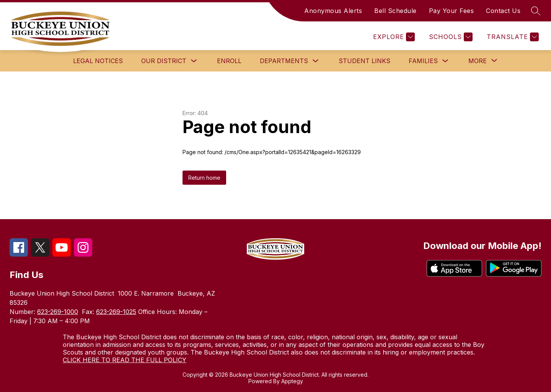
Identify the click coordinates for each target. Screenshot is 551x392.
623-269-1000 (58, 312)
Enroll (229, 61)
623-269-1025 (116, 312)
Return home (204, 178)
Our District (164, 61)
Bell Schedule (395, 11)
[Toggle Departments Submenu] (316, 61)
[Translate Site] (512, 37)
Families (423, 61)
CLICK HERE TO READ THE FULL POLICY (125, 360)
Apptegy (292, 381)
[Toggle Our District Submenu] (194, 61)
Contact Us (503, 11)
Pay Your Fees (452, 11)
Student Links (364, 61)
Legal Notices (98, 61)
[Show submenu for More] (478, 61)
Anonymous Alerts (333, 11)
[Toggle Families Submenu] (445, 61)
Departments (284, 61)
